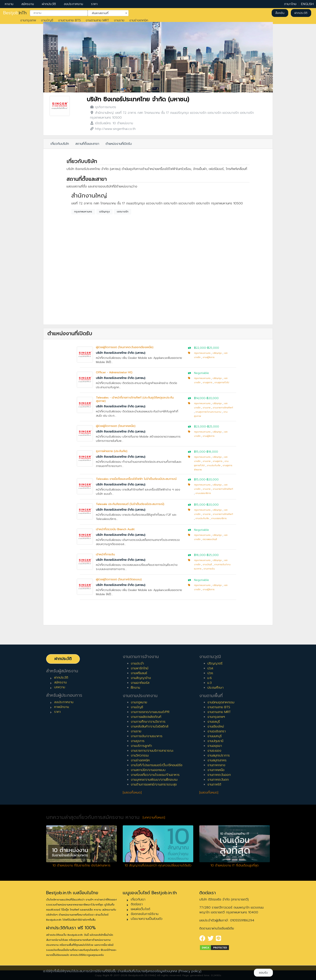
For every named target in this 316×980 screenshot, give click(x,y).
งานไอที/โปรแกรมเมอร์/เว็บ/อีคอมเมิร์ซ (157, 765)
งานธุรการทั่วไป (222, 382)
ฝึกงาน (135, 688)
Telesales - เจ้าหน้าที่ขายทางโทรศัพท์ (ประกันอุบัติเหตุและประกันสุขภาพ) (135, 399)
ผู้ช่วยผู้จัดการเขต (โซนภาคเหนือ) (116, 426)
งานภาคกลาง (216, 765)
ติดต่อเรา (137, 904)
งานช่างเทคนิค (139, 20)
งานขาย (119, 20)
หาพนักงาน (62, 707)
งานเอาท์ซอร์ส (140, 683)
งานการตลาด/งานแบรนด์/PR (150, 712)
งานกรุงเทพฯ (216, 717)
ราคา (94, 4)
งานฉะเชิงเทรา (217, 731)
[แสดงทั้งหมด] (132, 793)
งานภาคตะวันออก (219, 775)
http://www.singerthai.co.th (115, 129)
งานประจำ (137, 663)
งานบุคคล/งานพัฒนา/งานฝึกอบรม (154, 780)
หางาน (9, 4)
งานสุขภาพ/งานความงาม (208, 412)
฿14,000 (200, 398)
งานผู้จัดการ (209, 357)
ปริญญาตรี (215, 663)
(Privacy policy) (190, 971)
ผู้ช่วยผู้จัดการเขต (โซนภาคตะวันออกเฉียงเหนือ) (125, 347)
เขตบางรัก (123, 212)
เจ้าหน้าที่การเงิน (105, 554)
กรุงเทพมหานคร (83, 212)
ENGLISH (307, 4)
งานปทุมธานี (215, 741)
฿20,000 (213, 398)
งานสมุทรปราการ (219, 755)
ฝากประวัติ (49, 4)
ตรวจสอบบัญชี (210, 539)
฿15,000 (200, 452)
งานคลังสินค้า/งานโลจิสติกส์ (150, 726)
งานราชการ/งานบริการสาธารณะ (152, 751)
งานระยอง (214, 751)
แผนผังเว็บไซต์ (140, 909)
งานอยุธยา (215, 746)
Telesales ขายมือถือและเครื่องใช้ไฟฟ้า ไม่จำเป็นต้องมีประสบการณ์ (136, 479)
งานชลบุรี (214, 722)
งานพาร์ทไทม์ (140, 668)
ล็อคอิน (280, 13)
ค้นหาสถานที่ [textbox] (106, 13)
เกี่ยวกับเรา (138, 899)
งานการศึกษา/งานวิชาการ (148, 722)
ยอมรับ (263, 973)
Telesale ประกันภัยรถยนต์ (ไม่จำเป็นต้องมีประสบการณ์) (130, 504)
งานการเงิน (209, 569)
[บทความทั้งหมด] (154, 818)
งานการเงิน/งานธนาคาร (147, 736)
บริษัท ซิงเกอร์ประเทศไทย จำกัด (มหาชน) (138, 99)
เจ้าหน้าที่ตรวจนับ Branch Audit (115, 529)
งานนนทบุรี (215, 736)
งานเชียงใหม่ (216, 726)
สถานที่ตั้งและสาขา (87, 144)
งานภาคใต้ (214, 784)
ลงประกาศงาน (73, 4)
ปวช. (210, 673)
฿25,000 (213, 348)
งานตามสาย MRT (97, 20)
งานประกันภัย (214, 465)
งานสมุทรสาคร (217, 760)
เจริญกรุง (104, 212)
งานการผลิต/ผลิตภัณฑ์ (146, 717)
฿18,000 (212, 452)
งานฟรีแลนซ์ (139, 673)
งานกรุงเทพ (28, 20)
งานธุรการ (207, 382)
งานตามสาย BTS (69, 20)
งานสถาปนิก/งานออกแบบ (148, 770)
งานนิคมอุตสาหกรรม (221, 702)
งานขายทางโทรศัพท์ (223, 408)
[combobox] (59, 13)
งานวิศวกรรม (140, 755)
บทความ (60, 687)
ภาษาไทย (290, 4)
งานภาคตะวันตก (218, 780)
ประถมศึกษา (215, 688)
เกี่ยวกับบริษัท (60, 144)
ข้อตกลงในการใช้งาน (145, 914)
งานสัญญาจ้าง (141, 678)
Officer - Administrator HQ (114, 372)
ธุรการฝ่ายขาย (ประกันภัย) (112, 451)
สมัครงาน (28, 4)
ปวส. (210, 668)
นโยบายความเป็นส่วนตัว (147, 919)
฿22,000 (200, 348)
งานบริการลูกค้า (141, 746)
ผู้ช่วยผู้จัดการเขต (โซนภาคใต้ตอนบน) (119, 579)
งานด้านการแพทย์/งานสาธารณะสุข (154, 784)
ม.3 (209, 683)
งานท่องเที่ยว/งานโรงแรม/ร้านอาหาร (155, 775)
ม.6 (210, 678)
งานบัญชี (47, 20)
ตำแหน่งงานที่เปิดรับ (119, 144)
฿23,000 (200, 427)
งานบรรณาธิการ (203, 493)
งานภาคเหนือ (216, 770)
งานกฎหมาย (139, 702)
